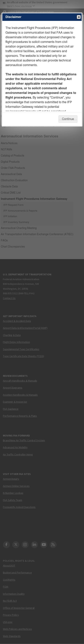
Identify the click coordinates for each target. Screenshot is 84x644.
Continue (68, 119)
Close (79, 17)
